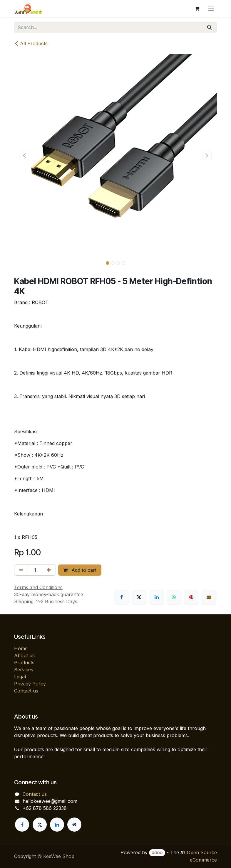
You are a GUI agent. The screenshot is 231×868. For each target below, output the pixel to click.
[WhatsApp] (174, 597)
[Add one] (49, 570)
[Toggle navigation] (211, 9)
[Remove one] (21, 570)
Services (24, 670)
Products (24, 663)
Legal (20, 677)
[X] (139, 597)
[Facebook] (122, 597)
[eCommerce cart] (197, 9)
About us (24, 655)
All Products (31, 43)
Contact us (26, 691)
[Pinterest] (191, 597)
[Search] (210, 27)
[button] (24, 155)
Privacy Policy (30, 684)
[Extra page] (74, 825)
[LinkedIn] (157, 597)
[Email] (209, 597)
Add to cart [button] (80, 570)
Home (21, 648)
